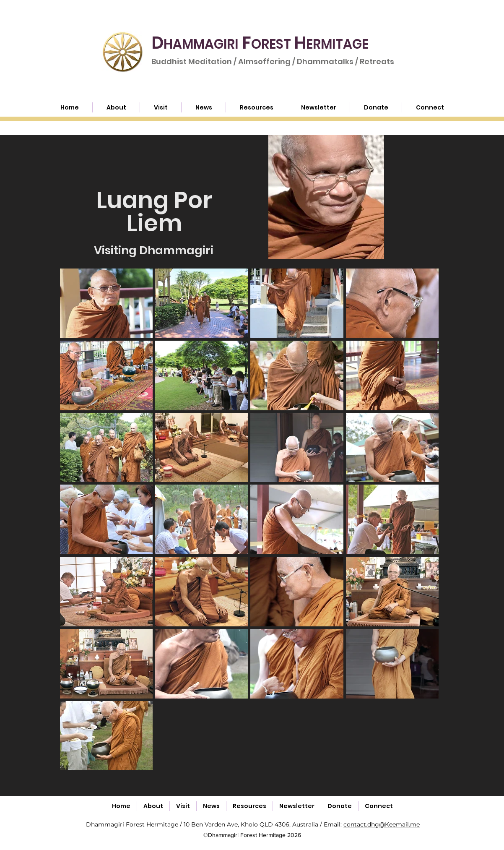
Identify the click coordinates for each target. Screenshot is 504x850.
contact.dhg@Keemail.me (382, 824)
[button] (256, 107)
